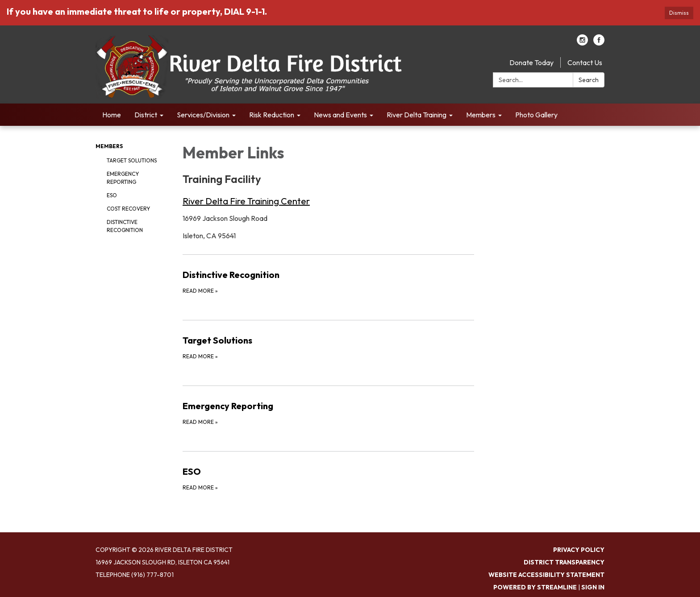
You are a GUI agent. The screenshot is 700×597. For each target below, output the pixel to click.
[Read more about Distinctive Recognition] (328, 282)
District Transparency (564, 562)
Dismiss (679, 13)
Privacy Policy (579, 550)
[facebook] (599, 43)
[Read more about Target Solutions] (328, 347)
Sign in (593, 587)
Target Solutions (132, 160)
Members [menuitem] (481, 115)
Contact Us (585, 62)
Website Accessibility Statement (546, 575)
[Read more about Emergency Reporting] (328, 413)
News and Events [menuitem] (340, 115)
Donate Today (531, 62)
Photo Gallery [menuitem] (536, 115)
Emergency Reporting (123, 178)
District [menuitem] (146, 115)
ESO (112, 195)
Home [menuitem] (112, 115)
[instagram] (582, 43)
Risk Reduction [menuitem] (272, 115)
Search (589, 80)
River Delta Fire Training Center (246, 201)
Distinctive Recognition (125, 226)
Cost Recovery (128, 209)
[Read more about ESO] (328, 478)
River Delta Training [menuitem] (417, 115)
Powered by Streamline (535, 587)
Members (109, 146)
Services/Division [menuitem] (203, 115)
